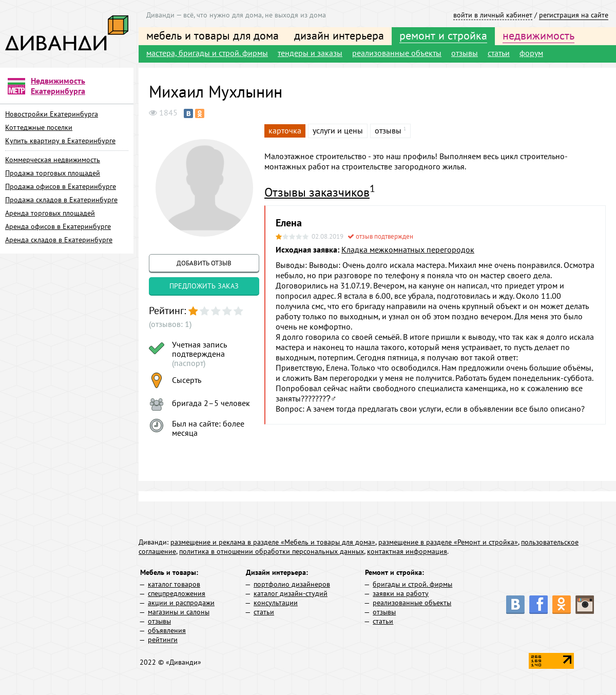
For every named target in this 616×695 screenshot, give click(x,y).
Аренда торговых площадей (50, 213)
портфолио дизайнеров (292, 584)
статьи (499, 53)
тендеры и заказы (310, 53)
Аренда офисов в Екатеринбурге (58, 226)
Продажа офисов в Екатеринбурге (61, 186)
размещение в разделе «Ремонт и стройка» (448, 542)
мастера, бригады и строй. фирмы (207, 53)
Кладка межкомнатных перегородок (408, 249)
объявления (167, 630)
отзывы (465, 53)
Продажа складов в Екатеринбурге (61, 200)
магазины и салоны (179, 612)
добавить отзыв (204, 263)
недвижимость (538, 35)
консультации (276, 603)
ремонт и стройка (443, 35)
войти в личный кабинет (493, 15)
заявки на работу (401, 593)
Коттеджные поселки (39, 127)
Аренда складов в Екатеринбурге (59, 240)
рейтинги (163, 640)
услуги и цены (338, 130)
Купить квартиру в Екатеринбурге (60, 141)
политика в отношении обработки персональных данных (272, 551)
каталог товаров (174, 584)
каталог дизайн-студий (291, 593)
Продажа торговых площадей (53, 173)
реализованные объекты (397, 53)
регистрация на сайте (574, 15)
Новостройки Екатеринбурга (52, 114)
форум (531, 53)
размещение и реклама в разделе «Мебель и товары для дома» (273, 542)
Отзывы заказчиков (317, 192)
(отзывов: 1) (170, 324)
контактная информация (407, 551)
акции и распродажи (181, 603)
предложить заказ (204, 286)
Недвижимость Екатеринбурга (58, 86)
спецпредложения (177, 593)
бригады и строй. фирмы (412, 584)
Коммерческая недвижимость (53, 160)
